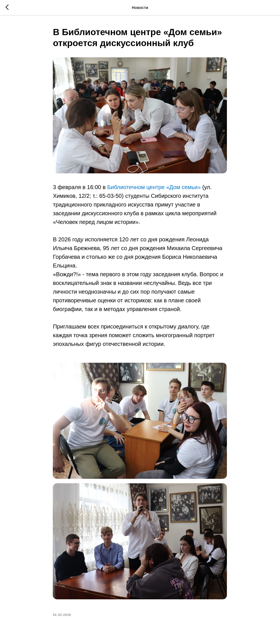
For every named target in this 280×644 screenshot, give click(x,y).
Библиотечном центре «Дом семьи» (154, 187)
